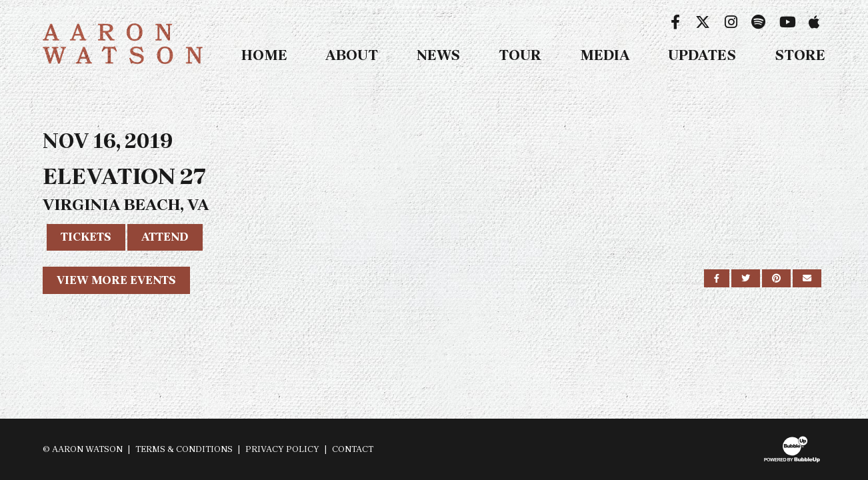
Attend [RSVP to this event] (165, 237)
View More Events (116, 280)
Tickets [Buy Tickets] (86, 237)
